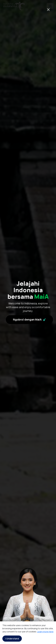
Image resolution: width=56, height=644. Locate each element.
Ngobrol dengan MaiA (29, 319)
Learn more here (45, 632)
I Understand (12, 639)
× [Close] (48, 9)
